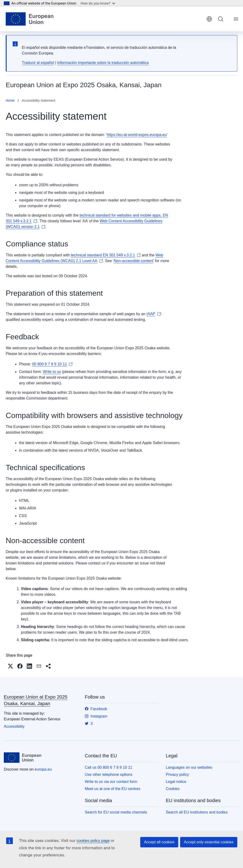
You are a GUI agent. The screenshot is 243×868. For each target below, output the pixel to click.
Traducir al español (38, 63)
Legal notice (176, 782)
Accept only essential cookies (209, 842)
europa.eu (43, 769)
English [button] (209, 19)
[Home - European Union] (30, 19)
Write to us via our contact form (111, 782)
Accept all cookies (159, 842)
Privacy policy (178, 775)
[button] (10, 666)
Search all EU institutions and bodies (197, 812)
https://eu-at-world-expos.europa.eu (137, 135)
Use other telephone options (108, 775)
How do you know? (98, 3)
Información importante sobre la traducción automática (103, 63)
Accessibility (14, 726)
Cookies (173, 789)
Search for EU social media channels (116, 812)
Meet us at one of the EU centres (112, 789)
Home (10, 100)
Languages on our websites (189, 767)
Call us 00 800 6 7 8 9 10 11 (108, 767)
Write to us (52, 372)
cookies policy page (93, 841)
